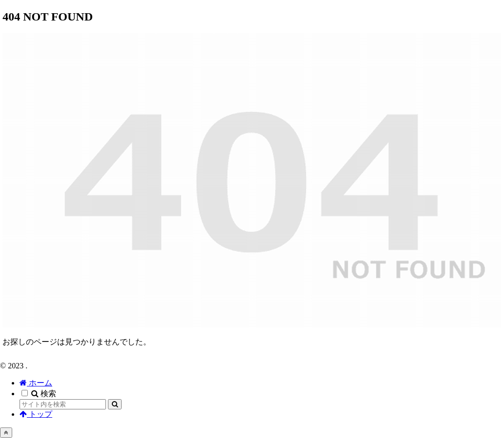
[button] (115, 404)
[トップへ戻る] (6, 433)
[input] (63, 404)
